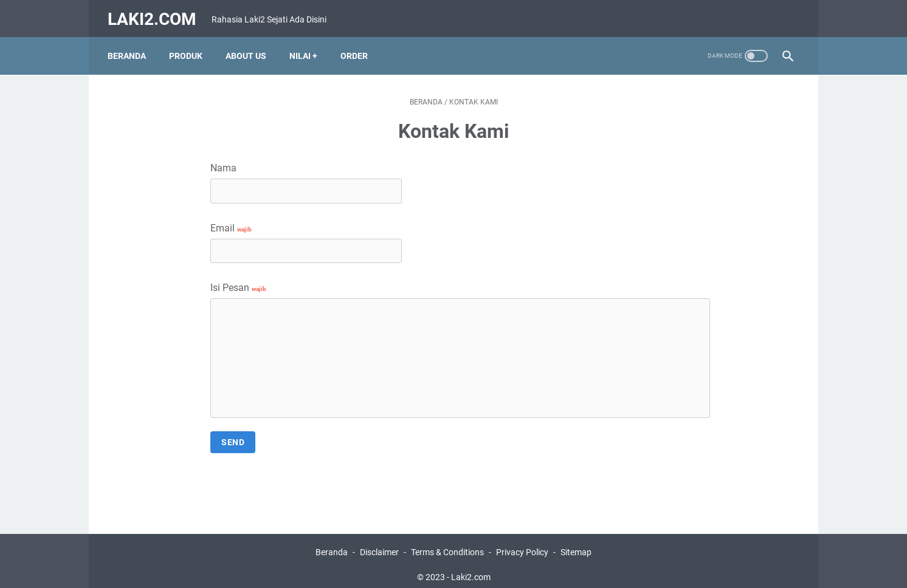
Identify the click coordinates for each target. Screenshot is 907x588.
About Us (249, 48)
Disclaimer (379, 544)
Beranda (130, 48)
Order (357, 48)
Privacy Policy (522, 544)
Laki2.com (155, 14)
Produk (189, 48)
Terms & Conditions (447, 544)
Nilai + (306, 48)
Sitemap (576, 544)
